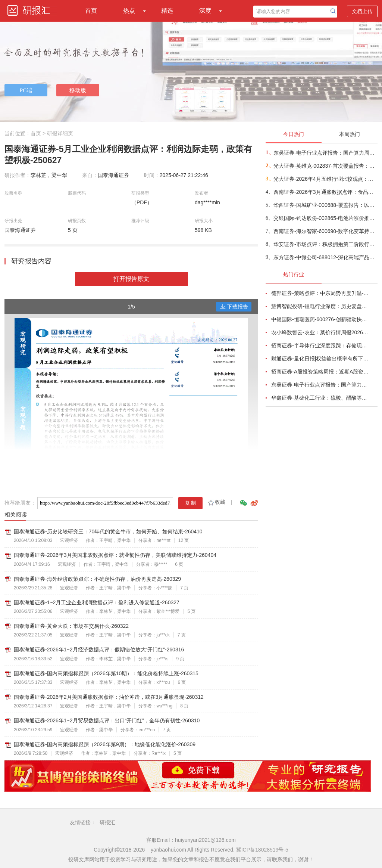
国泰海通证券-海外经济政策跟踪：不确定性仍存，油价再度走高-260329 (97, 579)
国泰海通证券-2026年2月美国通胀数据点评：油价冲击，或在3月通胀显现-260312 (109, 697)
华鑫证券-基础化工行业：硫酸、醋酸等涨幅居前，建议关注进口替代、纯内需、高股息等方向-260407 (320, 398)
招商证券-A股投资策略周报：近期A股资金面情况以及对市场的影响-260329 (320, 372)
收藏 (216, 502)
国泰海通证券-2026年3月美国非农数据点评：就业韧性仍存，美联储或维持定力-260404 (115, 555)
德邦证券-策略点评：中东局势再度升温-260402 (320, 293)
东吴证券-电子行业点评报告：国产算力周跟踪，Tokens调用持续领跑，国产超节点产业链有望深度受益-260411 (325, 153)
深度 (205, 11)
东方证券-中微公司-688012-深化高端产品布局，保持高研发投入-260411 (325, 257)
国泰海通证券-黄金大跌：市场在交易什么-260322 (71, 626)
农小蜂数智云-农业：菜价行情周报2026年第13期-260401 (320, 332)
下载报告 (234, 307)
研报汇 (107, 822)
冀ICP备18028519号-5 (262, 850)
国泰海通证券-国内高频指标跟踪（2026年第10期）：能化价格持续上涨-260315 (106, 673)
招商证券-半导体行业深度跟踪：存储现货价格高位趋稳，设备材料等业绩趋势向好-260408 (320, 345)
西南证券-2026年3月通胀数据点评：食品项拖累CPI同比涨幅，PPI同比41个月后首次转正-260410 (325, 192)
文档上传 (362, 11)
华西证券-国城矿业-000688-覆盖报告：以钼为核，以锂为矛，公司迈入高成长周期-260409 (325, 205)
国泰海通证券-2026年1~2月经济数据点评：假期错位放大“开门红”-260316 (99, 650)
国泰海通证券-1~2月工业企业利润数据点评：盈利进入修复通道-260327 (97, 602)
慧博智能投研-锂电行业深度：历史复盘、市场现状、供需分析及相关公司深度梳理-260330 (320, 306)
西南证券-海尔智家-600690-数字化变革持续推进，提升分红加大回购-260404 (325, 231)
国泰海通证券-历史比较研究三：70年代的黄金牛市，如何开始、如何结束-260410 (108, 531)
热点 (129, 11)
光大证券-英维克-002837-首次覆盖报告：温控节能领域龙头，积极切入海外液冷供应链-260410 (325, 166)
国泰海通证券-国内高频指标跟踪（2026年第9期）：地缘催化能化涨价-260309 (105, 744)
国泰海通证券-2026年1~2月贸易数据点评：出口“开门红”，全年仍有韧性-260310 (107, 720)
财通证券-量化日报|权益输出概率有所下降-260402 (320, 359)
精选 (167, 11)
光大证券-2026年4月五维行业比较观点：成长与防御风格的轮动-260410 (325, 179)
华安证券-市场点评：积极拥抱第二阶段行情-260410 (325, 244)
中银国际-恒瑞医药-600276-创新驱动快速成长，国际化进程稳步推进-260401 (320, 319)
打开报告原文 (131, 279)
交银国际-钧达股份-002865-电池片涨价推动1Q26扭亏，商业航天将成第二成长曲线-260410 (325, 218)
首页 (91, 11)
